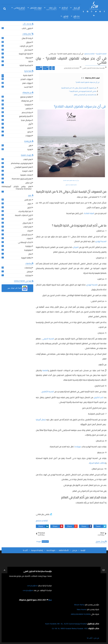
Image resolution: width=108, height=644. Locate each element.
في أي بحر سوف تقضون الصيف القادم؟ (88, 82)
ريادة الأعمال (27, 39)
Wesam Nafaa (79, 605)
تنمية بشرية (27, 76)
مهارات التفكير (26, 79)
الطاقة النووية (26, 258)
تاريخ (30, 219)
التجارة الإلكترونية (25, 54)
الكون (29, 208)
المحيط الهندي (92, 285)
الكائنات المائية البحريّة (97, 463)
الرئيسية (83, 550)
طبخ (30, 146)
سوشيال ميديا (26, 120)
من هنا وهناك (26, 101)
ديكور (30, 132)
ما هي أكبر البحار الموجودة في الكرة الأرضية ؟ (83, 91)
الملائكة (29, 276)
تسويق (29, 42)
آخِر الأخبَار (65, 8)
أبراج (30, 124)
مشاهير (29, 109)
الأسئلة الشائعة (64, 550)
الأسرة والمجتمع (25, 117)
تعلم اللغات (27, 160)
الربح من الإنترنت (26, 46)
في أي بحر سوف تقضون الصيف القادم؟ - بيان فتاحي (71, 60)
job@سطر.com (27, 590)
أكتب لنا (25, 550)
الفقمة (45, 370)
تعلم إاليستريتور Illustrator (22, 179)
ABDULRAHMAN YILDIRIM (79, 614)
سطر (50, 600)
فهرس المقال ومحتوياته (91, 78)
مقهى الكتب (27, 29)
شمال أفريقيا (41, 420)
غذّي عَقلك (51, 8)
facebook (45, 542)
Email (39, 68)
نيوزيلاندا (78, 447)
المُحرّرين (66, 17)
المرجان (76, 247)
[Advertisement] (71, 37)
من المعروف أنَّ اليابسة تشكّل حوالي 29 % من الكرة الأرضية (79, 88)
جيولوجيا (29, 246)
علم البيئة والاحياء (25, 212)
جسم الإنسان (27, 235)
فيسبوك (28, 58)
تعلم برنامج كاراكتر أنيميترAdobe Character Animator (17, 188)
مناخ (30, 254)
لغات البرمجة (27, 171)
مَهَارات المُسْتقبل (36, 8)
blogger (39, 542)
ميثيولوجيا (28, 250)
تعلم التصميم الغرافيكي (23, 167)
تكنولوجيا (28, 105)
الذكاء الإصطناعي (25, 243)
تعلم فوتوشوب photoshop (21, 164)
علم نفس (28, 200)
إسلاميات (28, 268)
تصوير (30, 128)
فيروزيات (28, 136)
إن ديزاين (28, 183)
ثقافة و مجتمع (42, 521)
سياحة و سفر (27, 113)
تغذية (30, 150)
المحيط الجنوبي (48, 339)
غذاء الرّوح (76, 17)
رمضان (29, 272)
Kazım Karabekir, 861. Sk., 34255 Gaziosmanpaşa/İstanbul (63, 624)
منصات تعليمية (26, 175)
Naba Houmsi (81, 609)
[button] (17, 288)
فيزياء (29, 231)
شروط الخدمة (51, 550)
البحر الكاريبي (99, 397)
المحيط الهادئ (101, 241)
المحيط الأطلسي (48, 392)
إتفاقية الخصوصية (37, 550)
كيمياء (29, 239)
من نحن (75, 550)
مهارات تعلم (27, 83)
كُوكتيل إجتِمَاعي (19, 8)
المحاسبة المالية (26, 66)
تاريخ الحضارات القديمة (23, 216)
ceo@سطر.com (32, 586)
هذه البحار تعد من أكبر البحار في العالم (85, 95)
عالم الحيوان (27, 223)
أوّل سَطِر (76, 8)
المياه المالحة (89, 213)
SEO (30, 62)
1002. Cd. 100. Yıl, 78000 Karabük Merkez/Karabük (67, 628)
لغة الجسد (28, 87)
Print (46, 68)
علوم (30, 204)
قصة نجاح (28, 50)
